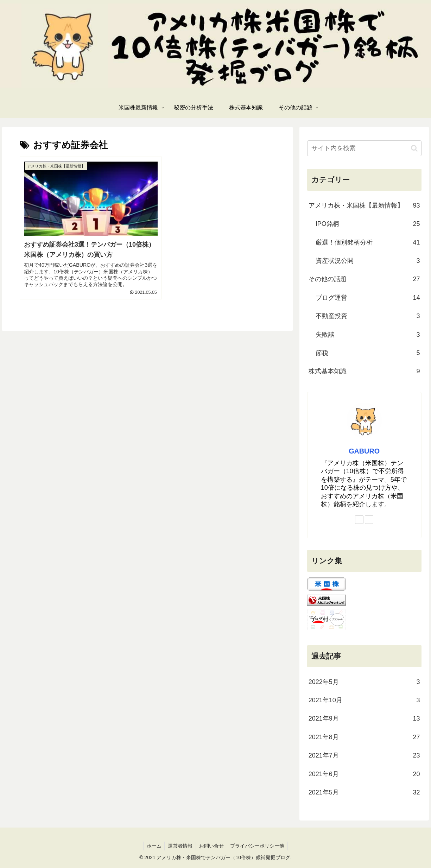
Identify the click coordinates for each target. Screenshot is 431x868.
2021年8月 (364, 737)
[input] (364, 148)
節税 (368, 353)
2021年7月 (364, 755)
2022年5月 (364, 682)
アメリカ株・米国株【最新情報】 (364, 205)
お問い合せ (212, 846)
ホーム (153, 846)
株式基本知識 (364, 371)
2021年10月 (364, 700)
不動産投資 (368, 316)
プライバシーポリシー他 (259, 846)
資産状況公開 (368, 261)
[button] (414, 148)
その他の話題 (364, 279)
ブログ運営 (368, 298)
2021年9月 (364, 718)
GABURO (364, 451)
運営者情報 (180, 846)
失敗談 (368, 335)
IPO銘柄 (368, 224)
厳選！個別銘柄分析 (368, 242)
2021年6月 (364, 774)
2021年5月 (364, 792)
